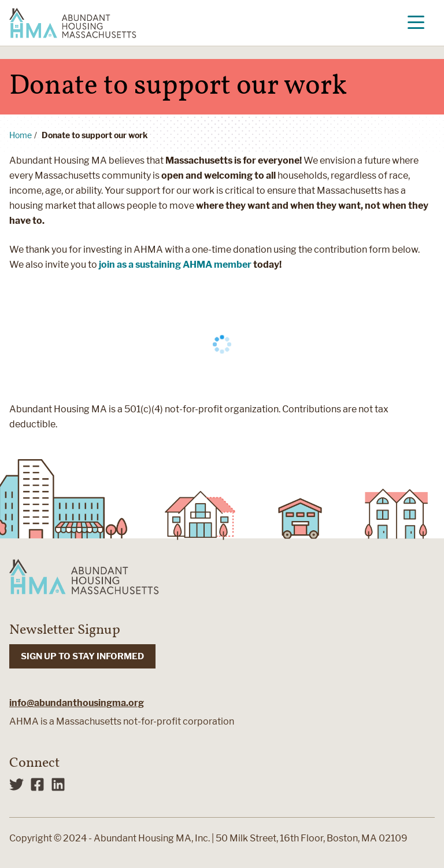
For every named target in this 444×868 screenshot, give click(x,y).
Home (21, 135)
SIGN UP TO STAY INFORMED (82, 656)
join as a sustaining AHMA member (175, 265)
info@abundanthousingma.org (77, 703)
